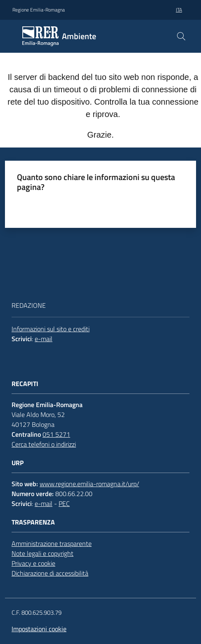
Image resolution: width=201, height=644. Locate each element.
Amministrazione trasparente (52, 543)
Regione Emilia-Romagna (39, 10)
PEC (64, 503)
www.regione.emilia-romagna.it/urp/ (89, 484)
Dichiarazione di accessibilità (50, 573)
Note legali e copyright (43, 553)
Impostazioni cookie (39, 629)
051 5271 (56, 434)
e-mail (44, 339)
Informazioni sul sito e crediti (51, 329)
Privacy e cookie (33, 563)
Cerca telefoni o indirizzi (44, 444)
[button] (181, 36)
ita (179, 10)
